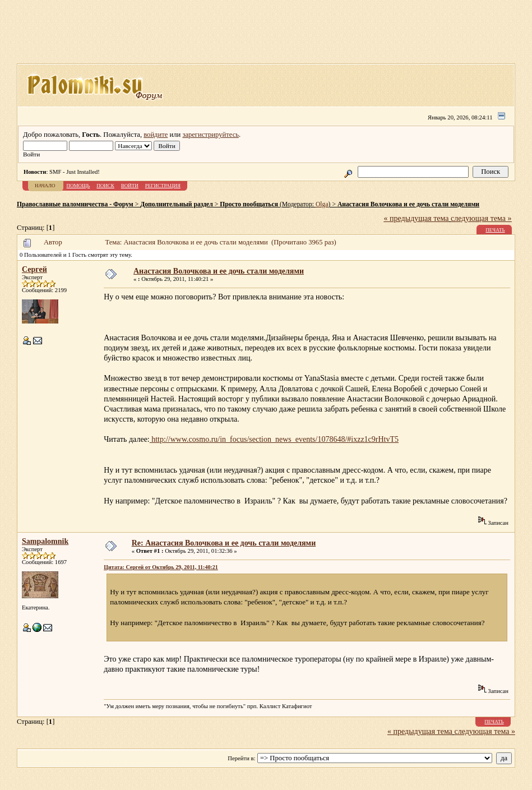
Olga (322, 204)
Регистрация (163, 186)
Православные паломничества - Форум (75, 204)
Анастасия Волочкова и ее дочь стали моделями (408, 204)
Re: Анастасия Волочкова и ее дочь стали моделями (224, 543)
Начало (45, 186)
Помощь (78, 186)
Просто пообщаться (249, 204)
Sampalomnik (45, 541)
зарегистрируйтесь (211, 135)
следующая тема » (481, 218)
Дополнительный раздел (177, 204)
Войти (130, 186)
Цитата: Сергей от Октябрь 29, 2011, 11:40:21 (161, 567)
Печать (495, 230)
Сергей (34, 269)
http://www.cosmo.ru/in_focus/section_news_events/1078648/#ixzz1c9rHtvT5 (274, 439)
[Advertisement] (266, 35)
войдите (156, 135)
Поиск (105, 186)
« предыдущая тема (417, 218)
